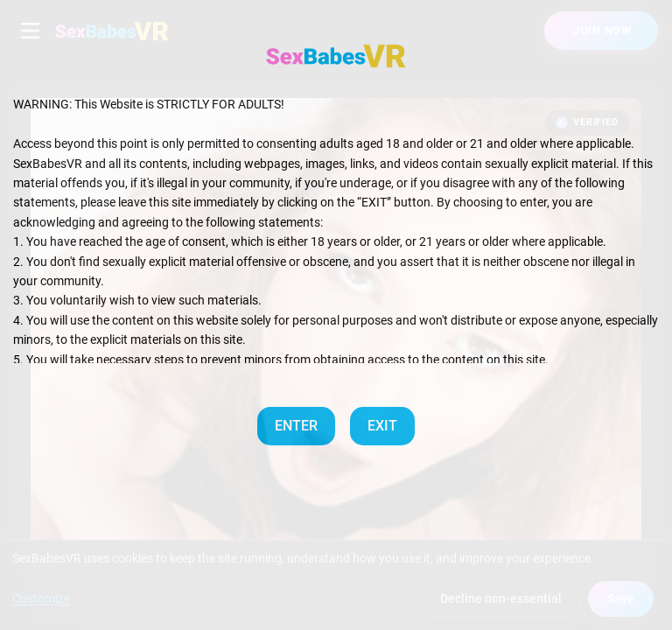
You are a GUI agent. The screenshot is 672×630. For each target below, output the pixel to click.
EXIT (382, 426)
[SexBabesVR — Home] (336, 56)
